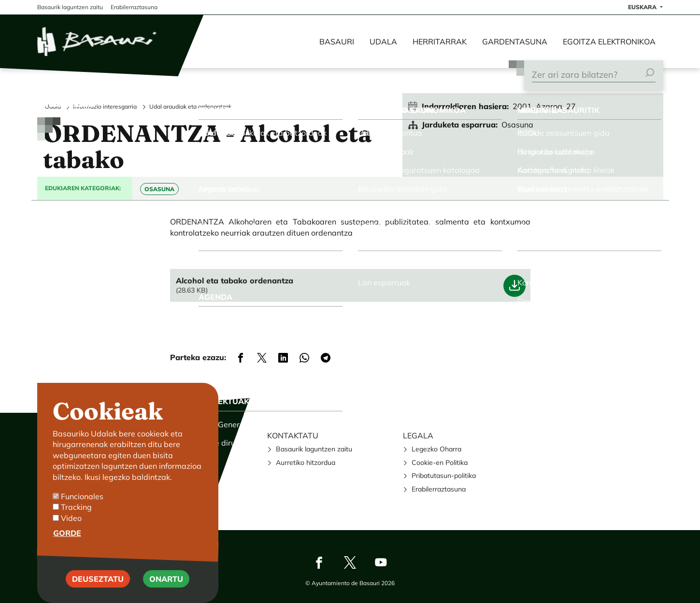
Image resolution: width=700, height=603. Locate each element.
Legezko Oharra (436, 449)
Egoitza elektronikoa (609, 42)
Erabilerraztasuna (439, 489)
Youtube (381, 562)
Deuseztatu (98, 580)
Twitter (350, 562)
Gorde (67, 534)
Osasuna (159, 189)
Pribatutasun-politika (444, 476)
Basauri (337, 42)
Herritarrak (440, 42)
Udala (383, 42)
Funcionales (82, 498)
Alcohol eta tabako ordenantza (235, 280)
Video (71, 519)
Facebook (319, 562)
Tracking (76, 508)
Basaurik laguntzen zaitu (314, 449)
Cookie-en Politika (440, 463)
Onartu (166, 580)
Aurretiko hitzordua (306, 463)
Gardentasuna (515, 42)
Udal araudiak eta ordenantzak (190, 106)
